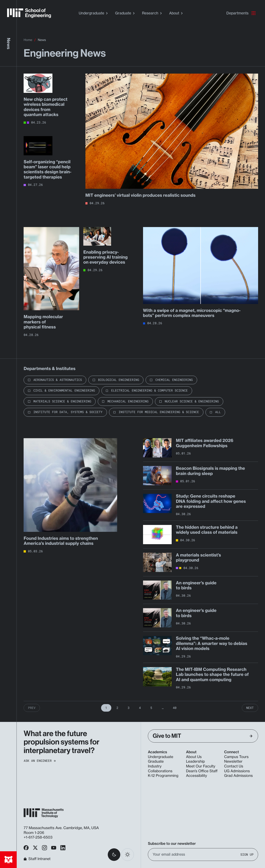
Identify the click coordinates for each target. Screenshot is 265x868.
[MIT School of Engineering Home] (29, 13)
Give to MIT (203, 736)
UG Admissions (237, 771)
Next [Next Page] (250, 708)
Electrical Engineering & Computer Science (149, 391)
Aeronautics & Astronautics (58, 380)
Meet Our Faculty (201, 766)
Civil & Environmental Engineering (64, 391)
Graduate (125, 13)
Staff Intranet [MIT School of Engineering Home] (37, 859)
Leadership (195, 761)
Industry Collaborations (160, 769)
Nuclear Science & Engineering (192, 401)
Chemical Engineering (174, 380)
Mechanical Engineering (128, 401)
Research (152, 13)
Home (28, 40)
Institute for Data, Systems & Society (68, 412)
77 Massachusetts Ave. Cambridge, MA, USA (62, 828)
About (176, 13)
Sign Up (247, 855)
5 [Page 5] (151, 708)
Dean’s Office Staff (202, 771)
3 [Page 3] (129, 708)
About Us (194, 757)
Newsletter (233, 761)
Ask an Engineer (40, 761)
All (218, 412)
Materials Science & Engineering (62, 401)
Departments (241, 13)
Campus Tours (236, 757)
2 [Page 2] (117, 708)
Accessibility (197, 776)
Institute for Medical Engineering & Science (159, 412)
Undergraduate (94, 13)
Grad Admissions (238, 776)
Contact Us (234, 766)
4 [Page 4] (140, 708)
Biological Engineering (119, 380)
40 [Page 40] (175, 708)
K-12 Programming (163, 776)
